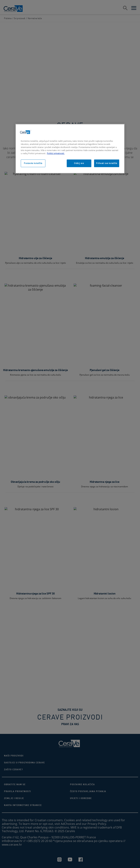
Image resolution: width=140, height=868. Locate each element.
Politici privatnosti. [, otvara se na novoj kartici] (56, 153)
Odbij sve (79, 163)
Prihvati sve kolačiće (107, 163)
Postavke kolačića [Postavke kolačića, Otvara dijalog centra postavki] (33, 163)
